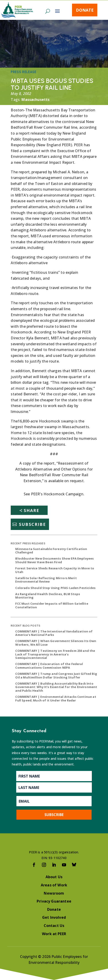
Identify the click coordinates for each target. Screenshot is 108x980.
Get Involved (54, 917)
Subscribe (32, 524)
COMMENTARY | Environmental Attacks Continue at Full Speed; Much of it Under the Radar (56, 699)
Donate (85, 10)
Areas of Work (54, 885)
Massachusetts (35, 100)
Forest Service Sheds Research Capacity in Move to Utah (55, 570)
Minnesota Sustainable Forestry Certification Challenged (51, 551)
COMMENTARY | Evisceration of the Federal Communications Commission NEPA (49, 666)
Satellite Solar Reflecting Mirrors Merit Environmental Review (46, 580)
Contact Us (54, 926)
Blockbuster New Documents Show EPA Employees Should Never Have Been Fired (54, 560)
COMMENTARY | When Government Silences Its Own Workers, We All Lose (56, 643)
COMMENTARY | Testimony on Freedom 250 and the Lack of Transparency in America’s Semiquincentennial (55, 654)
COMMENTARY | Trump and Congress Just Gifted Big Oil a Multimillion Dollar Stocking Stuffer (56, 676)
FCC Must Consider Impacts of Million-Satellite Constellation (52, 605)
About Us (54, 877)
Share (32, 510)
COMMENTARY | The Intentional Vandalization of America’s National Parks (54, 633)
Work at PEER (54, 934)
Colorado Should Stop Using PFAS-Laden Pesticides (55, 588)
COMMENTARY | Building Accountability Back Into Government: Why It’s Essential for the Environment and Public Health (56, 687)
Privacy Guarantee (54, 901)
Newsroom (54, 893)
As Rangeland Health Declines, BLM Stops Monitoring (48, 596)
